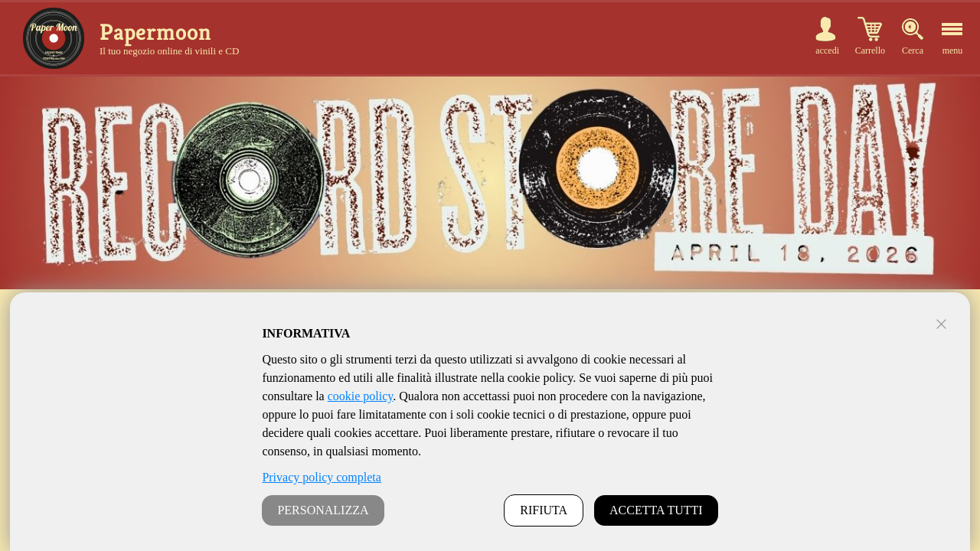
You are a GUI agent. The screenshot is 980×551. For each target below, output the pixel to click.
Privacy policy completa (322, 477)
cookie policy (361, 396)
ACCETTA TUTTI (656, 510)
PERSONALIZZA (323, 510)
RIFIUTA (544, 510)
